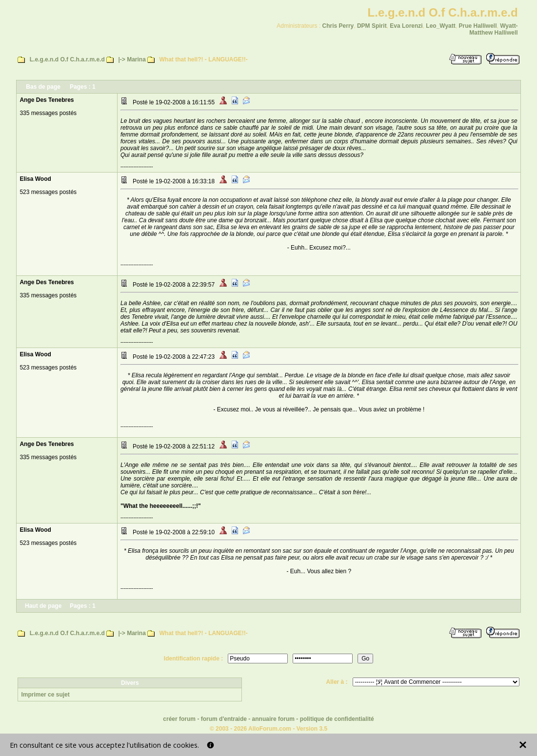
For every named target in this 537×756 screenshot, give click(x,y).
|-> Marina (132, 59)
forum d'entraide (224, 719)
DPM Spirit (372, 26)
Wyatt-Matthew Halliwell (493, 29)
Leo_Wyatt (440, 26)
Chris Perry (338, 26)
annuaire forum (273, 719)
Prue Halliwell (477, 26)
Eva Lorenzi (406, 26)
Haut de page (43, 606)
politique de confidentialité (337, 719)
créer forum (179, 719)
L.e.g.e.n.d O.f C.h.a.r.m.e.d (67, 59)
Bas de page (43, 87)
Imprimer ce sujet (45, 695)
